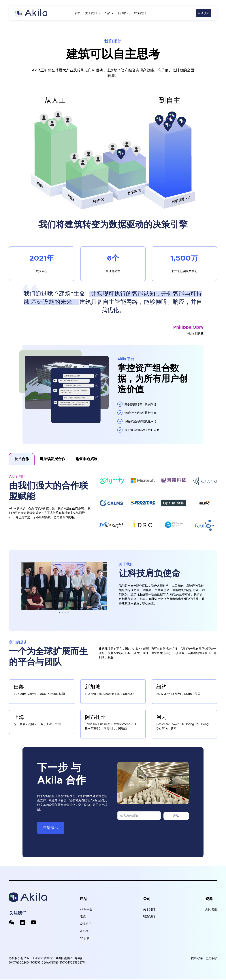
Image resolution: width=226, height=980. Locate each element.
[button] (60, 613)
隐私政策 (197, 959)
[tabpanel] (113, 503)
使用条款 (211, 959)
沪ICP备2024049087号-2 (26, 963)
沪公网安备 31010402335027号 (65, 963)
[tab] (22, 459)
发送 (176, 816)
